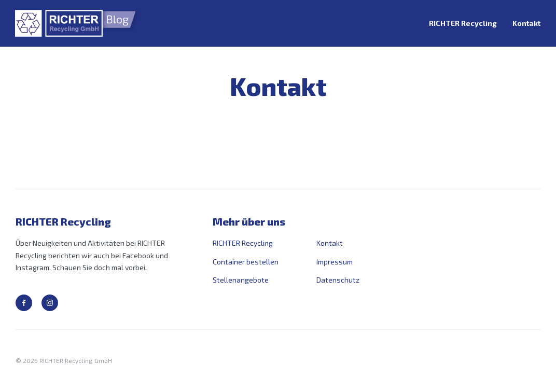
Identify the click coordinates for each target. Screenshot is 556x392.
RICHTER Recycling (463, 23)
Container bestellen (246, 262)
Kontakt (526, 23)
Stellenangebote (241, 280)
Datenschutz (338, 280)
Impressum (335, 262)
